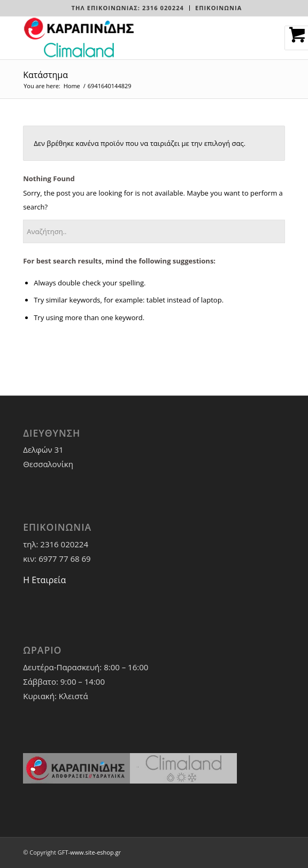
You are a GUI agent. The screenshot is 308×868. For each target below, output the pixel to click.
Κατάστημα (45, 75)
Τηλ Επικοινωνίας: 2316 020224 (127, 8)
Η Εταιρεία (44, 580)
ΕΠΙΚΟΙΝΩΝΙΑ (219, 8)
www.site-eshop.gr (95, 852)
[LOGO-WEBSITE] (128, 38)
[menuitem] (128, 8)
